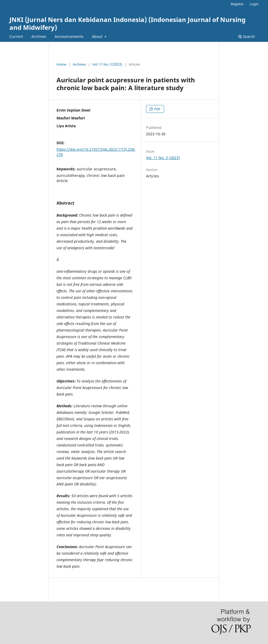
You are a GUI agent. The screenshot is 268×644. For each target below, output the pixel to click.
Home (61, 64)
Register (237, 4)
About (98, 36)
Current (16, 36)
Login (254, 4)
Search (247, 36)
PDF (157, 109)
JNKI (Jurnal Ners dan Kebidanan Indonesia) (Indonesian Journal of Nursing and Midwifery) (127, 23)
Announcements (69, 36)
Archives (39, 36)
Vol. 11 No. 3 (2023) (107, 64)
